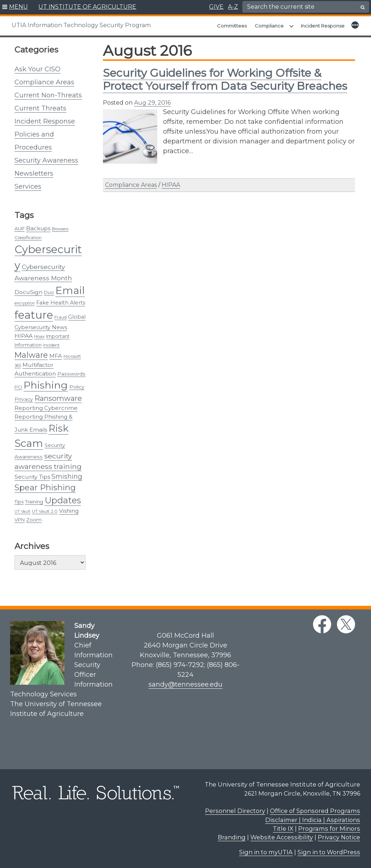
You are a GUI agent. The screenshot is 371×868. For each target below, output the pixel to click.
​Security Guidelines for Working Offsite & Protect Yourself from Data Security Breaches (225, 79)
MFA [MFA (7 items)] (56, 356)
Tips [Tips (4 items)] (19, 502)
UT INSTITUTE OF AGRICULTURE (87, 7)
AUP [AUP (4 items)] (20, 228)
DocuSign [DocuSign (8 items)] (28, 292)
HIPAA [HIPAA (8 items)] (24, 336)
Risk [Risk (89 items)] (59, 428)
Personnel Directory (235, 811)
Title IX (283, 829)
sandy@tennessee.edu (185, 684)
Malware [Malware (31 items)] (31, 355)
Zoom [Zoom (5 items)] (34, 520)
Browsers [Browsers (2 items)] (60, 229)
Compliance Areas (44, 82)
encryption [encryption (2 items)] (25, 303)
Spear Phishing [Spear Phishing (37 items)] (45, 487)
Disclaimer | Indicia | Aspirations (313, 820)
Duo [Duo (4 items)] (49, 292)
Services (28, 186)
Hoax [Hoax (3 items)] (39, 336)
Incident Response (323, 26)
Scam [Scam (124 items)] (29, 443)
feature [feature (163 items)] (34, 315)
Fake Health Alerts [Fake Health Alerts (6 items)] (61, 303)
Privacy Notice (339, 837)
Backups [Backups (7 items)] (38, 228)
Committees (232, 26)
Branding (232, 837)
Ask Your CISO (37, 69)
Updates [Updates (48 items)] (63, 500)
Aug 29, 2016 (152, 103)
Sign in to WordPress (329, 852)
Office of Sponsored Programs (315, 811)
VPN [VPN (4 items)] (20, 520)
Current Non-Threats (48, 95)
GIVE (216, 7)
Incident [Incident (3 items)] (51, 345)
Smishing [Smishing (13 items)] (67, 476)
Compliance (269, 26)
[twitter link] (346, 624)
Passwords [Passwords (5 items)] (71, 374)
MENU (18, 7)
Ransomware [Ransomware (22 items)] (58, 398)
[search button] (363, 7)
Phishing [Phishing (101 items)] (46, 385)
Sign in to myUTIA (266, 852)
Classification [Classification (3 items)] (28, 237)
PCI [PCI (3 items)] (18, 387)
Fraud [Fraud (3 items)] (61, 317)
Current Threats (40, 108)
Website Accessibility (282, 837)
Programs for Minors (329, 829)
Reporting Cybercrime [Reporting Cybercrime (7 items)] (46, 408)
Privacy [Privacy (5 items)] (24, 399)
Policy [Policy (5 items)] (77, 387)
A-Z (233, 7)
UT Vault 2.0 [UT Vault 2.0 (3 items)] (45, 511)
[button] (15, 7)
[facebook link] (322, 624)
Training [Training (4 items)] (34, 502)
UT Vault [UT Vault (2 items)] (22, 511)
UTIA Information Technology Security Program (81, 25)
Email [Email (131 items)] (70, 290)
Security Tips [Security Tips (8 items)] (32, 477)
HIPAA (171, 185)
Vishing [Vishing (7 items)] (69, 511)
